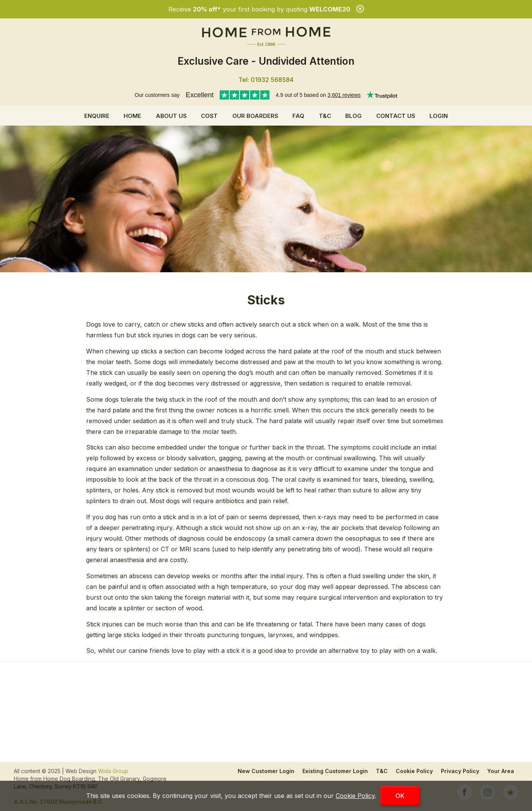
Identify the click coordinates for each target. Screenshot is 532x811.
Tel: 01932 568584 (266, 80)
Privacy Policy (460, 771)
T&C (325, 116)
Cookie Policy (414, 771)
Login (439, 116)
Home (132, 116)
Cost (209, 116)
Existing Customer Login (335, 771)
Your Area (501, 771)
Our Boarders (255, 116)
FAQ (298, 116)
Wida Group (113, 771)
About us (171, 116)
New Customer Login (266, 771)
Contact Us (396, 116)
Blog (353, 116)
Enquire (97, 116)
